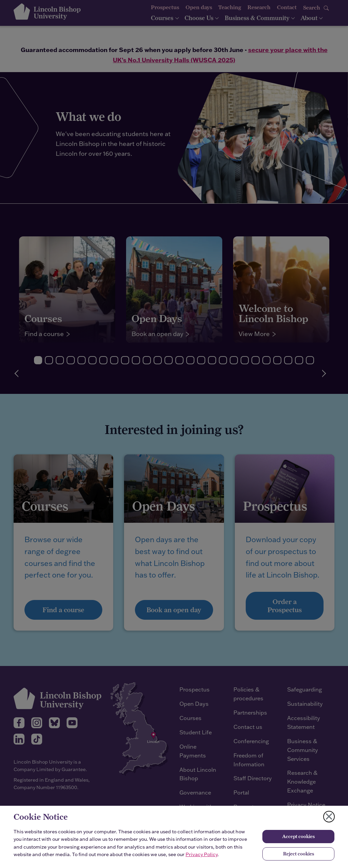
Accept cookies (298, 836)
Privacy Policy (202, 854)
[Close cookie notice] (329, 817)
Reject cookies (299, 854)
